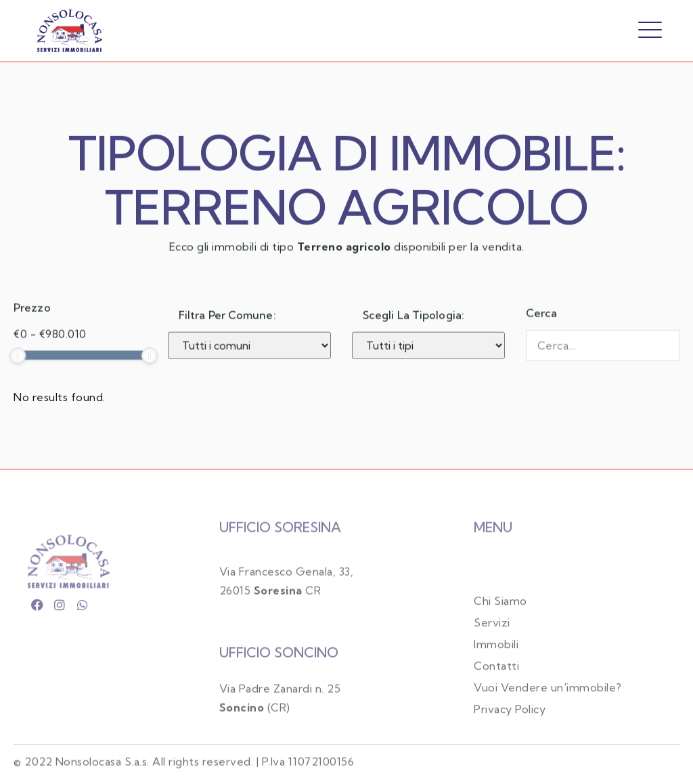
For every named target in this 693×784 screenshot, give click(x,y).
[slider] (18, 367)
